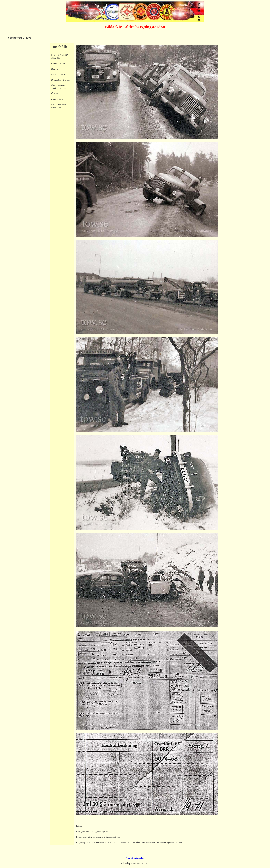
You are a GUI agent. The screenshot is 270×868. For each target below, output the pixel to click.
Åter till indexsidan (135, 858)
